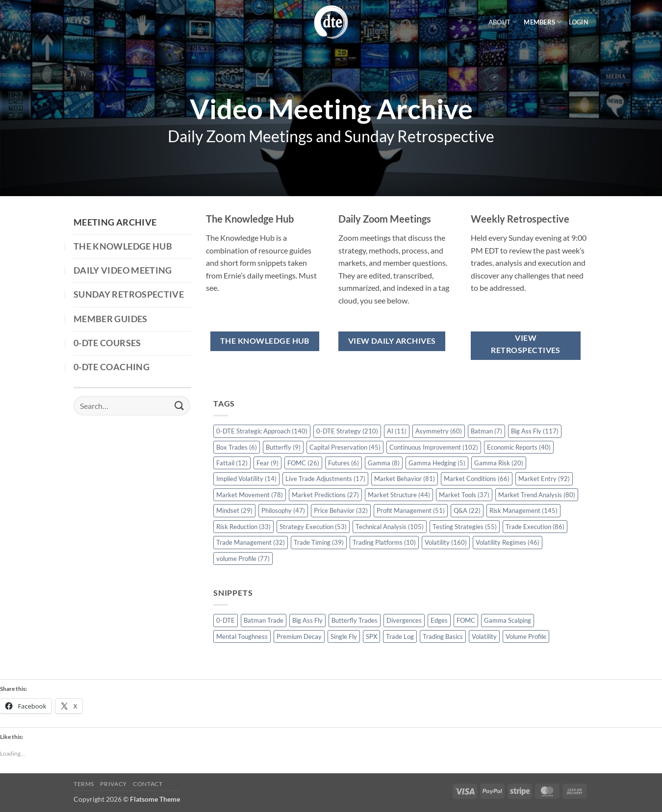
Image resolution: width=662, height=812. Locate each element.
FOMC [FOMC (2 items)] (466, 620)
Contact (148, 784)
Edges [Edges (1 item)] (439, 620)
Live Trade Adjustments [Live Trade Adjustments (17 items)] (325, 479)
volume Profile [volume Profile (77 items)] (243, 558)
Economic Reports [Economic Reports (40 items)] (519, 447)
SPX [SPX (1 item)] (371, 636)
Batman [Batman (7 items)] (486, 431)
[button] (579, 22)
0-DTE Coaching (112, 367)
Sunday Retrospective (129, 294)
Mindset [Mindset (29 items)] (234, 510)
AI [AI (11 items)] (397, 431)
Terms (84, 784)
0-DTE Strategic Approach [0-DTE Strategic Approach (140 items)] (262, 431)
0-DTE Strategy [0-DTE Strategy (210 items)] (347, 431)
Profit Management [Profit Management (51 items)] (411, 510)
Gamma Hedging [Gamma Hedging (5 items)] (437, 463)
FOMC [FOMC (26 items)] (303, 463)
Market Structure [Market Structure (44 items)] (399, 495)
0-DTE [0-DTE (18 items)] (226, 620)
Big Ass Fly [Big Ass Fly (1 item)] (307, 620)
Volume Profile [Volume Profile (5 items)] (526, 636)
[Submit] (179, 406)
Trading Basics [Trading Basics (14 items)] (443, 636)
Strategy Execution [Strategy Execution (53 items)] (313, 527)
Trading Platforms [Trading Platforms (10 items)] (384, 542)
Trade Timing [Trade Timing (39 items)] (319, 542)
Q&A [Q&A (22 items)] (467, 510)
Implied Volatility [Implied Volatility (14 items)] (246, 479)
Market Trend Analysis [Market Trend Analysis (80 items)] (537, 495)
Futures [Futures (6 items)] (344, 463)
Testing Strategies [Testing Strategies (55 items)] (465, 527)
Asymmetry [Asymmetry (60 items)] (439, 431)
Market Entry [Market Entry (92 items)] (544, 479)
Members (543, 22)
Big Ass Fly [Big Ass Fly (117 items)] (535, 431)
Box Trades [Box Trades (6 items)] (237, 447)
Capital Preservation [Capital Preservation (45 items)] (345, 447)
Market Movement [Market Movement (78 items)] (250, 495)
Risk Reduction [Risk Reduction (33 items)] (243, 527)
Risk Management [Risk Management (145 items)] (523, 510)
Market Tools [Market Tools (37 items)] (464, 495)
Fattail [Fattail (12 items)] (232, 463)
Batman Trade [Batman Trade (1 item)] (264, 620)
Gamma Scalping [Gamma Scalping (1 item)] (508, 620)
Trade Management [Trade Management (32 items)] (251, 542)
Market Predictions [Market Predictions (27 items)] (325, 495)
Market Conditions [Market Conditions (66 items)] (477, 479)
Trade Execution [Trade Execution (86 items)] (535, 527)
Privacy (113, 784)
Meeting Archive (115, 222)
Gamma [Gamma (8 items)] (384, 463)
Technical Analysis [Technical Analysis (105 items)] (390, 527)
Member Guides (111, 319)
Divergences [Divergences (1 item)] (404, 620)
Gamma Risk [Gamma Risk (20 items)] (499, 463)
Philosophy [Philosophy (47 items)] (283, 510)
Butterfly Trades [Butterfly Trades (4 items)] (355, 620)
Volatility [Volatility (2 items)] (484, 636)
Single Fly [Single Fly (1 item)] (344, 636)
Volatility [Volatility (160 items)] (446, 542)
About (503, 22)
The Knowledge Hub (123, 246)
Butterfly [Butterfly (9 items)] (283, 447)
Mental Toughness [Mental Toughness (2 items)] (242, 636)
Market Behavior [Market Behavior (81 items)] (405, 479)
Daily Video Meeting (123, 270)
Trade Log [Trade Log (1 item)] (400, 636)
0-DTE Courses (107, 343)
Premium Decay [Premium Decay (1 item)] (299, 636)
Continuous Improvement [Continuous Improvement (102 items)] (434, 447)
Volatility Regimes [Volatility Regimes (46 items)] (508, 542)
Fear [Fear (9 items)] (267, 463)
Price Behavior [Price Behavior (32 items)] (341, 510)
